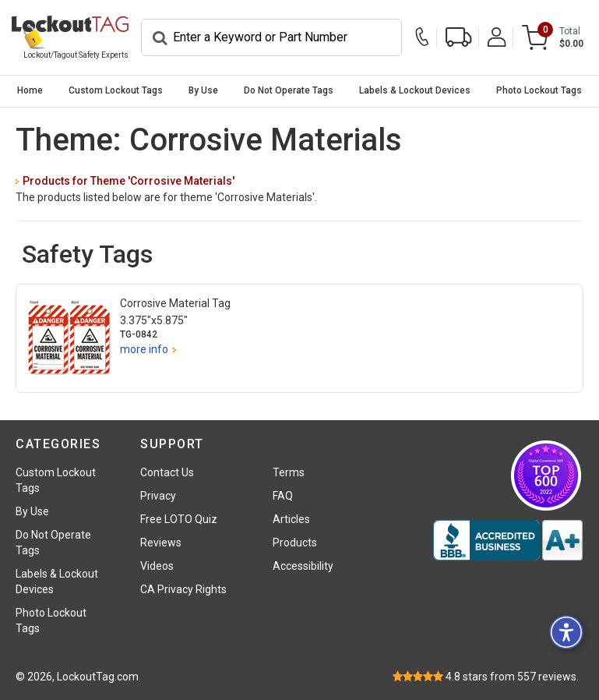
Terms (289, 472)
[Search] (271, 37)
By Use (203, 90)
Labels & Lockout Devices (415, 90)
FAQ (283, 496)
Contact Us (167, 472)
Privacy (158, 496)
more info (144, 349)
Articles (291, 519)
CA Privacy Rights (183, 589)
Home (30, 90)
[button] (566, 632)
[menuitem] (30, 91)
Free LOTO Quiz (179, 519)
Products (295, 543)
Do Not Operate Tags (289, 90)
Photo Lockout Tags (539, 90)
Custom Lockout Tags (116, 90)
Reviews (161, 543)
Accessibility (303, 566)
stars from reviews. (512, 677)
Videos (157, 566)
